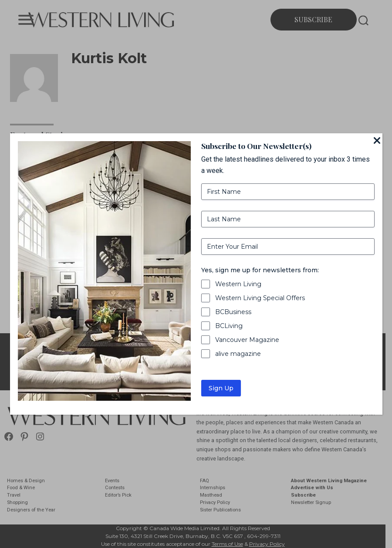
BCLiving (229, 326)
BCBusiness (233, 312)
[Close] (377, 141)
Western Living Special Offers (260, 298)
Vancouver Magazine (247, 340)
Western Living (238, 284)
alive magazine (238, 354)
